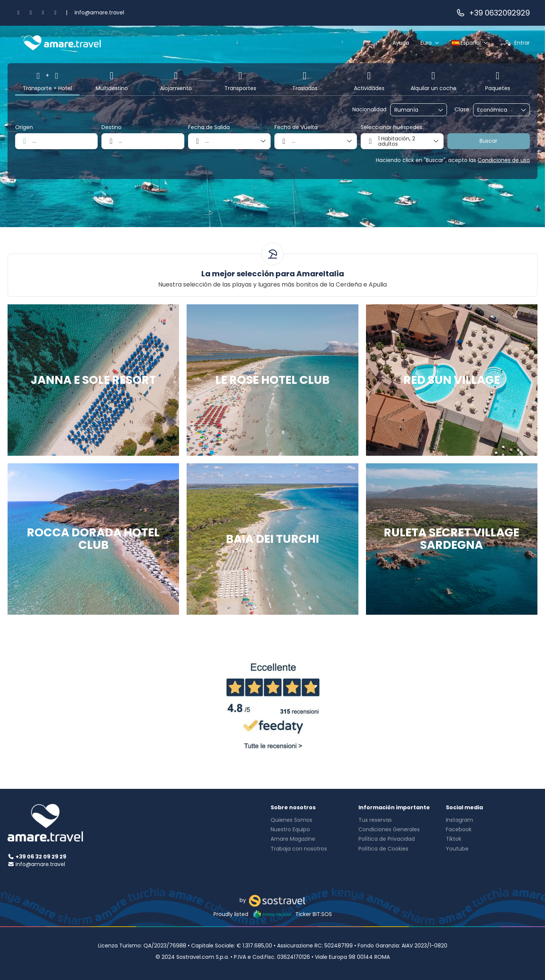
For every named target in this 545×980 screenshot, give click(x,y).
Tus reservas (375, 820)
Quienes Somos (291, 820)
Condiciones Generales (389, 829)
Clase (462, 110)
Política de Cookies (383, 849)
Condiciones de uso (504, 160)
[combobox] (413, 110)
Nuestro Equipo (290, 829)
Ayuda (401, 43)
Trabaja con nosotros (299, 849)
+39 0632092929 (493, 13)
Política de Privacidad (387, 839)
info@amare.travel (99, 12)
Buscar (488, 141)
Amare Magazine (293, 839)
